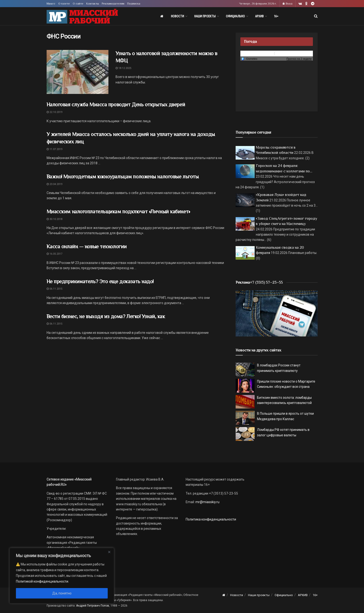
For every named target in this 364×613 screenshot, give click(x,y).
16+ (276, 16)
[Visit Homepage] (82, 16)
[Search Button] (316, 16)
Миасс (51, 4)
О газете (64, 4)
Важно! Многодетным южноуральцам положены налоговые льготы (123, 177)
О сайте (78, 4)
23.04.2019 (54, 184)
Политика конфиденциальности (211, 519)
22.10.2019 (54, 112)
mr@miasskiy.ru (207, 502)
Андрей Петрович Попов (93, 606)
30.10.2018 (54, 219)
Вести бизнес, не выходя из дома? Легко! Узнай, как (106, 316)
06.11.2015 (54, 289)
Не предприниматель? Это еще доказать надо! (100, 281)
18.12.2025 (123, 68)
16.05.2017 (54, 254)
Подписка (134, 4)
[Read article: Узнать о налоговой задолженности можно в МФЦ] (78, 72)
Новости (177, 16)
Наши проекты (205, 16)
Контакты (93, 4)
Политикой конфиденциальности (42, 581)
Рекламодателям (113, 4)
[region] (62, 576)
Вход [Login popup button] (288, 4)
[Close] (109, 552)
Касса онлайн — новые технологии (87, 246)
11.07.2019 (54, 149)
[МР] (277, 313)
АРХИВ (259, 16)
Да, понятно (62, 593)
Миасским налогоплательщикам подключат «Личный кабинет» (118, 212)
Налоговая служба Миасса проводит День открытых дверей (116, 105)
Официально (235, 16)
